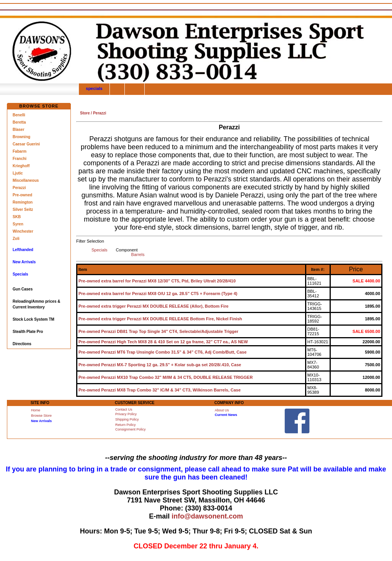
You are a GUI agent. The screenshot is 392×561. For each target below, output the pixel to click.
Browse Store (41, 416)
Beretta (19, 122)
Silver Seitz (23, 210)
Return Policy (126, 425)
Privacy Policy (126, 414)
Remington (23, 202)
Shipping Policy (127, 419)
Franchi (20, 159)
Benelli (19, 115)
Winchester (23, 231)
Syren (18, 224)
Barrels (138, 254)
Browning (21, 137)
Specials (100, 250)
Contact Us (124, 409)
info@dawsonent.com (207, 516)
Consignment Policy (131, 429)
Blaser (19, 130)
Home (36, 410)
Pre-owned (22, 195)
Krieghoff (21, 166)
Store (85, 113)
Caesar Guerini (26, 144)
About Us (222, 410)
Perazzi (19, 188)
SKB (17, 217)
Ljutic (18, 173)
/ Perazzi (98, 113)
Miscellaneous (26, 180)
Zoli (16, 239)
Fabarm (20, 151)
